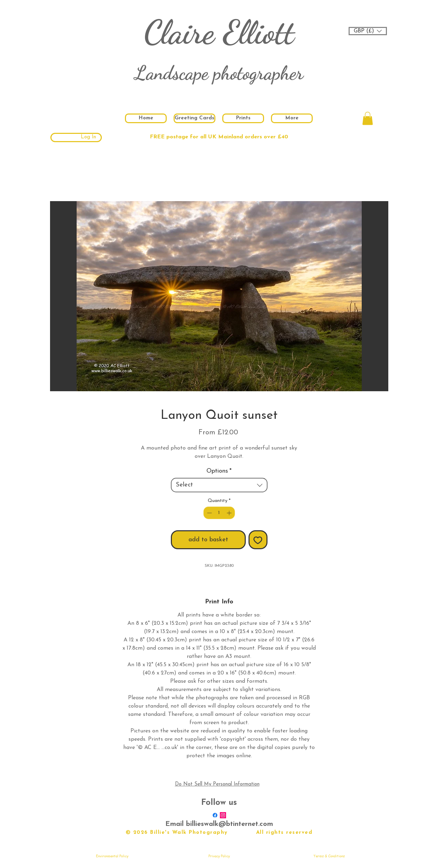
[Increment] (230, 513)
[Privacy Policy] (219, 856)
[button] (368, 31)
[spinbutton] (219, 513)
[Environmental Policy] (112, 856)
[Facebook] (215, 815)
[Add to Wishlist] (258, 540)
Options (219, 471)
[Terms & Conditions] (329, 856)
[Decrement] (209, 513)
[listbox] (368, 31)
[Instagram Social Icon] (223, 815)
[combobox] (219, 485)
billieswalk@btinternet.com (230, 824)
